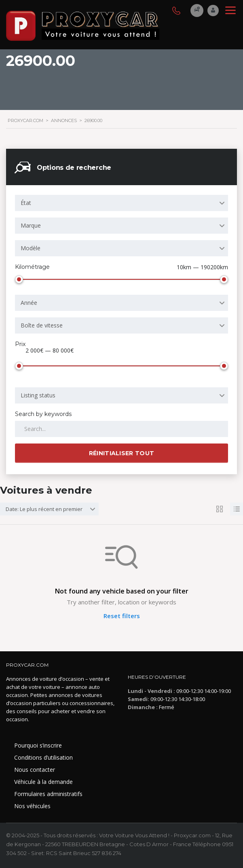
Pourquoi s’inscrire (38, 745)
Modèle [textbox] (31, 248)
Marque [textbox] (31, 225)
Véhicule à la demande (43, 782)
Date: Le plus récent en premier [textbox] (44, 509)
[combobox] (121, 203)
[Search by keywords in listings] (121, 429)
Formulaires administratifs (48, 794)
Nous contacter (35, 770)
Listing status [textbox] (38, 395)
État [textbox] (26, 203)
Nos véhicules (32, 806)
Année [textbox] (29, 303)
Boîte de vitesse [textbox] (42, 325)
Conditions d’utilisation (43, 757)
